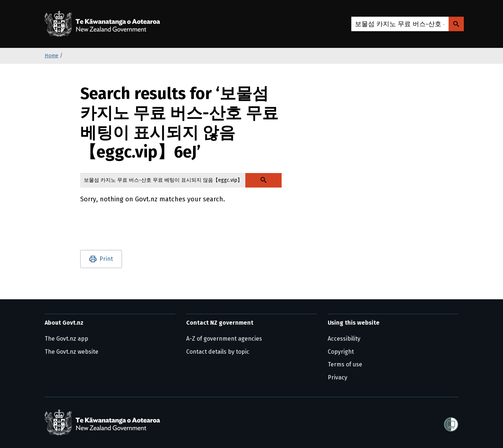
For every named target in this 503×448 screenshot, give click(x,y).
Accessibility (344, 339)
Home (52, 56)
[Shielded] (451, 422)
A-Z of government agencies (224, 339)
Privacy (338, 377)
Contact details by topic (218, 352)
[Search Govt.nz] (456, 24)
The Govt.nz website (71, 352)
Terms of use (345, 364)
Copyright (341, 352)
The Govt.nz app (66, 339)
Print (106, 259)
